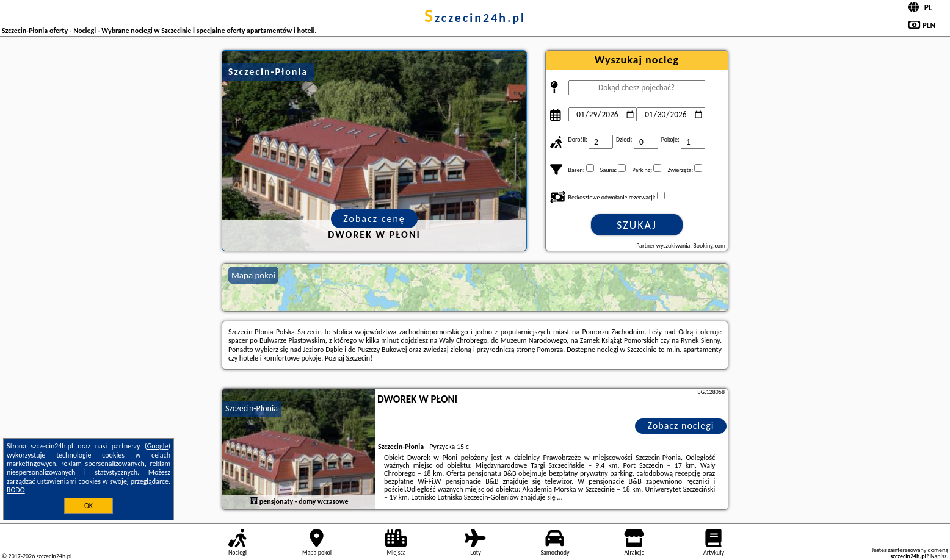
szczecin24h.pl (475, 18)
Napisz (939, 556)
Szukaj (637, 225)
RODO (16, 490)
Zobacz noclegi (681, 425)
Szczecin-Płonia (252, 408)
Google (158, 446)
